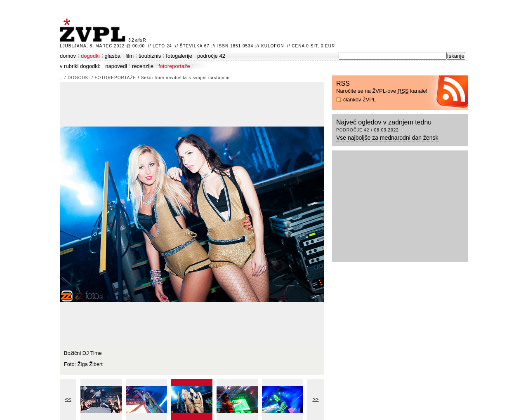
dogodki (90, 56)
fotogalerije (179, 56)
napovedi (116, 66)
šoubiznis (150, 56)
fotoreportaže (174, 66)
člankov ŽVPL (359, 100)
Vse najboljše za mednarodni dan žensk (387, 138)
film (130, 56)
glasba (113, 56)
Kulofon (272, 46)
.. (61, 78)
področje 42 (211, 56)
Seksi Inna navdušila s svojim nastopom (185, 78)
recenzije (143, 66)
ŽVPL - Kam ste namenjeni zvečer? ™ (94, 30)
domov (68, 56)
